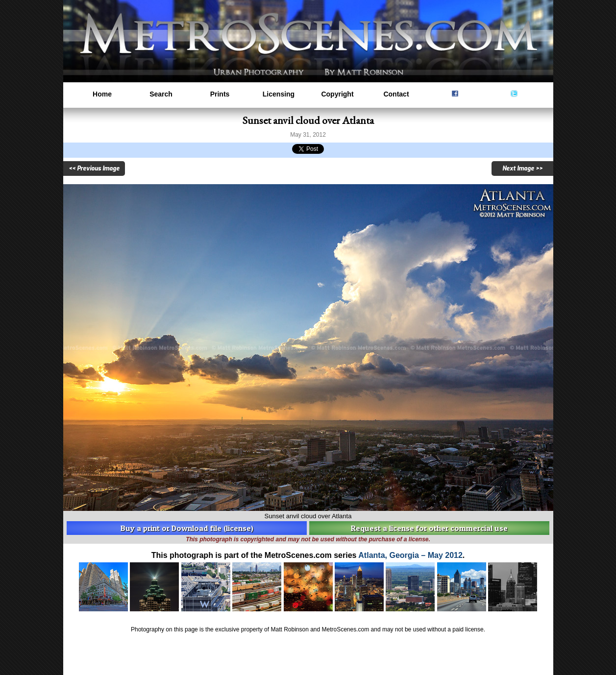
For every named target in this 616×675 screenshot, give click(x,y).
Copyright (337, 94)
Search (161, 94)
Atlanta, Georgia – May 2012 (410, 555)
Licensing (279, 94)
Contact (396, 94)
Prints (220, 94)
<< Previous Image (94, 169)
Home (102, 94)
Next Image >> (522, 169)
